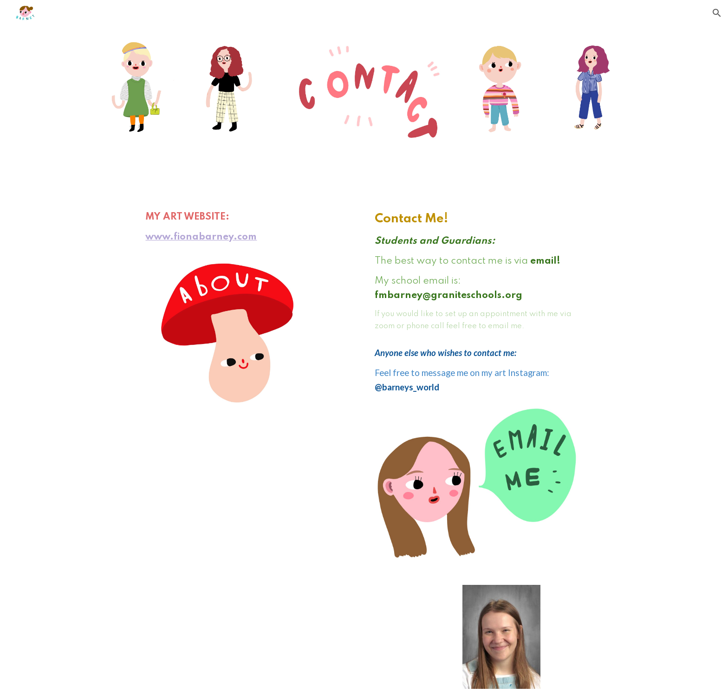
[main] (226, 231)
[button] (717, 13)
